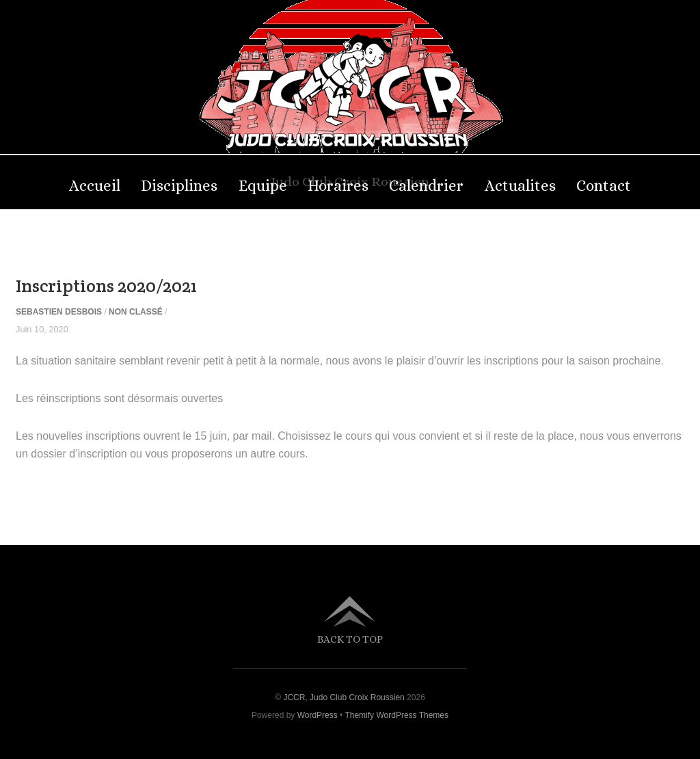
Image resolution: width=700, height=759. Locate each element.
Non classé (136, 312)
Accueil (95, 186)
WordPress (318, 715)
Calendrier (426, 186)
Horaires (338, 186)
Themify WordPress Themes (396, 715)
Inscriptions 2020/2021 (106, 286)
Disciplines (179, 186)
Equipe (263, 186)
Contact (604, 186)
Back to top (350, 639)
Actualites (520, 186)
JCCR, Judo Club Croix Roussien (344, 697)
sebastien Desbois (59, 312)
